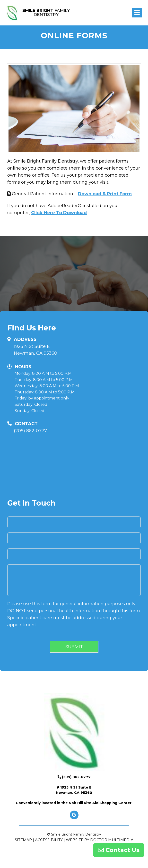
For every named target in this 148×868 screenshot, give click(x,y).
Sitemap (23, 840)
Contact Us (119, 850)
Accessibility (49, 840)
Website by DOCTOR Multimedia (100, 840)
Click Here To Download (59, 213)
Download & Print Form (105, 194)
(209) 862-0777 (30, 431)
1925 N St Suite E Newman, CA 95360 (35, 350)
